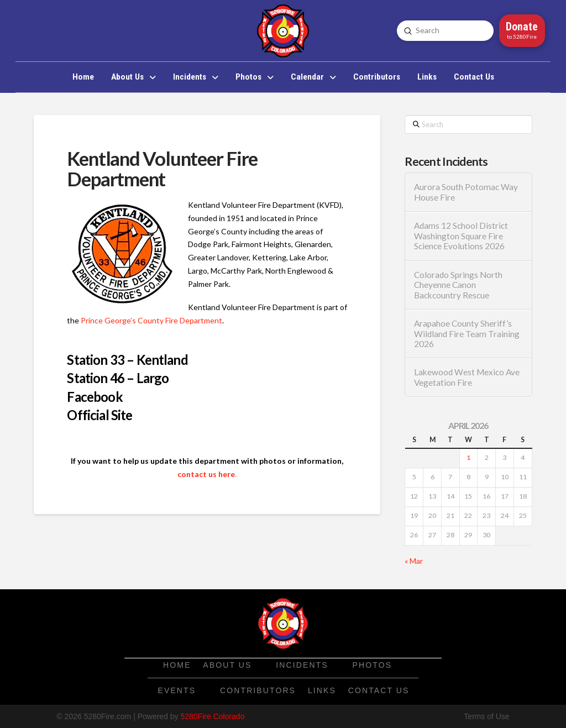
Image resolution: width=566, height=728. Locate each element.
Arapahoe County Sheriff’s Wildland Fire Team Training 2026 (467, 334)
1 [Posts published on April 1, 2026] (468, 457)
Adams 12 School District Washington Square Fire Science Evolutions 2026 (461, 236)
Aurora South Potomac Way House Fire (466, 192)
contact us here (206, 474)
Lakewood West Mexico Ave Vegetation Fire (467, 377)
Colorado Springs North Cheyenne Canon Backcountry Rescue (458, 285)
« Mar (414, 561)
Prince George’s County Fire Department (151, 320)
